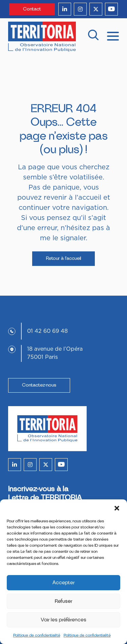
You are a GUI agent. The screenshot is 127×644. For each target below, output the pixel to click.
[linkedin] (65, 9)
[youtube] (111, 9)
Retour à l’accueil (63, 258)
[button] (117, 508)
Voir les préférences (63, 620)
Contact (32, 9)
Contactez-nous (39, 385)
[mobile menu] (113, 35)
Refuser (64, 601)
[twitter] (96, 9)
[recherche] (93, 37)
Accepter (64, 583)
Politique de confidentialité (37, 635)
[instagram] (80, 9)
